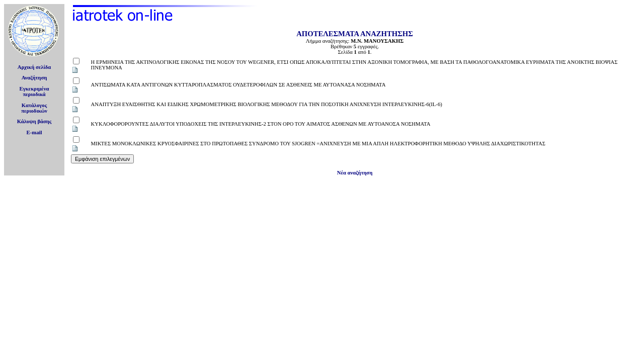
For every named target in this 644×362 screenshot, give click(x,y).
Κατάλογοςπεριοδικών (34, 108)
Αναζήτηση (34, 78)
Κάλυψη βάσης (34, 121)
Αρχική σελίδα (34, 67)
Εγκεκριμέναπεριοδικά (34, 92)
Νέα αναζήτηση (355, 173)
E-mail (34, 132)
